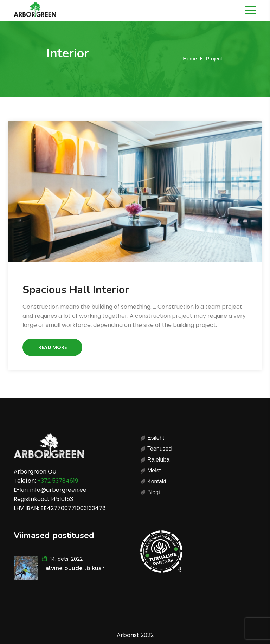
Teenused (159, 449)
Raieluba (158, 460)
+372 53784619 (58, 481)
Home (190, 59)
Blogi (154, 492)
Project (214, 59)
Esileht (156, 438)
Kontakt (157, 481)
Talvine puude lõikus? (73, 568)
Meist (154, 471)
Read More (53, 347)
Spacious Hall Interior (76, 290)
